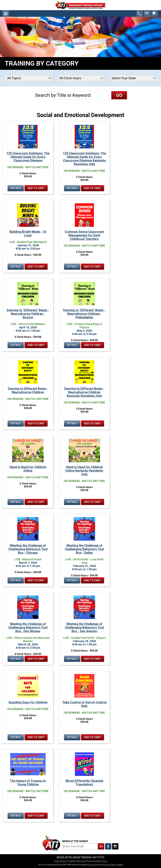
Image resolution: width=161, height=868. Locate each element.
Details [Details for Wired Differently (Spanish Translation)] (72, 816)
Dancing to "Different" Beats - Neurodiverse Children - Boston (28, 314)
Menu (6, 13)
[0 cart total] (147, 13)
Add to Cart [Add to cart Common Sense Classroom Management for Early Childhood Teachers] (93, 267)
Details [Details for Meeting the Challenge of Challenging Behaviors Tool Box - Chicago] (16, 580)
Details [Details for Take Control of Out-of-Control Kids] (72, 737)
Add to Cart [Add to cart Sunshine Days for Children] (36, 737)
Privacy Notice (60, 861)
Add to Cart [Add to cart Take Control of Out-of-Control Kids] (93, 737)
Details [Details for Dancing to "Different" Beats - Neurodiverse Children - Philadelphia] (72, 345)
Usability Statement (77, 861)
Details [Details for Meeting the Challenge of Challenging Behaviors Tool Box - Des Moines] (16, 659)
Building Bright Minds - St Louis (28, 234)
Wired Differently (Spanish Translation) (84, 783)
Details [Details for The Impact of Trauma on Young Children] (16, 816)
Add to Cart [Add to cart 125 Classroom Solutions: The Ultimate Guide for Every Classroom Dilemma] (36, 188)
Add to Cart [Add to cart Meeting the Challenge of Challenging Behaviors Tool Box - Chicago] (36, 580)
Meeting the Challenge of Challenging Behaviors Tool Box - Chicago (28, 549)
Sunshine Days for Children (28, 702)
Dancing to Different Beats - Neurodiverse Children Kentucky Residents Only (84, 392)
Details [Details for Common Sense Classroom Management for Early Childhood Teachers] (72, 267)
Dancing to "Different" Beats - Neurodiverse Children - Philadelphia (84, 314)
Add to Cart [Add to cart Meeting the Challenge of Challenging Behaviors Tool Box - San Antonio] (93, 659)
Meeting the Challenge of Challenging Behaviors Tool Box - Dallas (84, 549)
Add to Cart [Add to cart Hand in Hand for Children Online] (36, 502)
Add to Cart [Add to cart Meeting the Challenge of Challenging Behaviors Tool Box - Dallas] (93, 580)
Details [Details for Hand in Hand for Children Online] (16, 502)
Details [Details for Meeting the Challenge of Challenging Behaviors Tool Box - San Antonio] (72, 659)
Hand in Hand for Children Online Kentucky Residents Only (84, 471)
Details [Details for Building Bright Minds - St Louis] (16, 267)
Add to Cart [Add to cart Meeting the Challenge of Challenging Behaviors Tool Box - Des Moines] (36, 659)
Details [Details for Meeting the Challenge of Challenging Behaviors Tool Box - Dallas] (72, 580)
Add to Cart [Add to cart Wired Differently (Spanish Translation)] (93, 816)
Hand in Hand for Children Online (28, 469)
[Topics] (28, 78)
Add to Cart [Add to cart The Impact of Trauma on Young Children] (36, 816)
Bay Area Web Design (98, 861)
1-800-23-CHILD (140, 13)
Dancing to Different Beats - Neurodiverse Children (28, 390)
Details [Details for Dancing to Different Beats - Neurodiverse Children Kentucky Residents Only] (72, 423)
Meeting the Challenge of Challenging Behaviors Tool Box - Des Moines (28, 628)
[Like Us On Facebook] (108, 846)
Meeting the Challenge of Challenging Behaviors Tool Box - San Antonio (84, 628)
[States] (133, 78)
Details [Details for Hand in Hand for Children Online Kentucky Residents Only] (72, 502)
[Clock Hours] (80, 78)
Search (155, 13)
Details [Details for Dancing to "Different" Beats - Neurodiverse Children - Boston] (16, 345)
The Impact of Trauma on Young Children (28, 783)
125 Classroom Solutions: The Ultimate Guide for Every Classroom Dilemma (28, 157)
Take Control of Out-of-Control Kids (84, 704)
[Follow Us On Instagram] (115, 846)
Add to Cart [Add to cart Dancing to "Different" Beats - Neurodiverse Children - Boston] (36, 345)
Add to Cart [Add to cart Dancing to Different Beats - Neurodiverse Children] (36, 423)
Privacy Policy (92, 865)
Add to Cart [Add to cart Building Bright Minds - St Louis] (36, 267)
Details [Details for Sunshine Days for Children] (16, 737)
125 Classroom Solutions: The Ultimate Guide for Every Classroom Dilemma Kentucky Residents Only (84, 159)
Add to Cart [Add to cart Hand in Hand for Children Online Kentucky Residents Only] (93, 502)
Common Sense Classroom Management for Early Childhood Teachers (84, 235)
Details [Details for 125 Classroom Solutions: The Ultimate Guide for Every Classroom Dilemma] (16, 188)
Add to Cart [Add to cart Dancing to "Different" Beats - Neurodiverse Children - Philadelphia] (93, 345)
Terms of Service (110, 865)
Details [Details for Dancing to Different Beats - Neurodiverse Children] (16, 423)
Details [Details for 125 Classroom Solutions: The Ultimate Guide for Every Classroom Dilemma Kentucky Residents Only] (72, 188)
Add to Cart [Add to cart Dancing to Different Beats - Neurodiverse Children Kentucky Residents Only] (93, 423)
